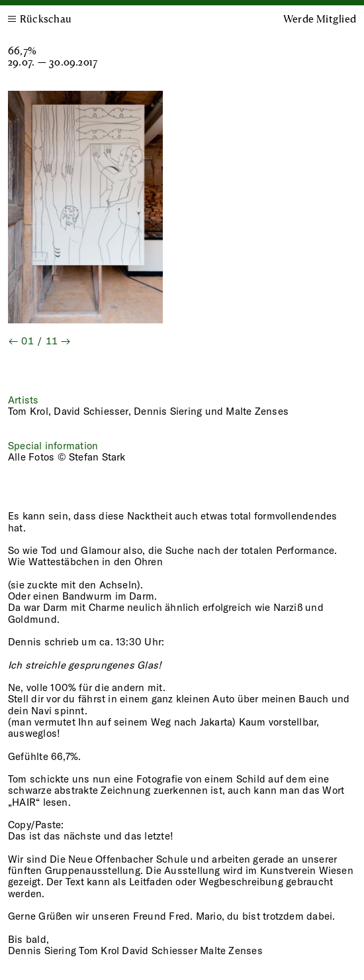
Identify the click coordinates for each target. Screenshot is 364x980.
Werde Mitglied (320, 19)
